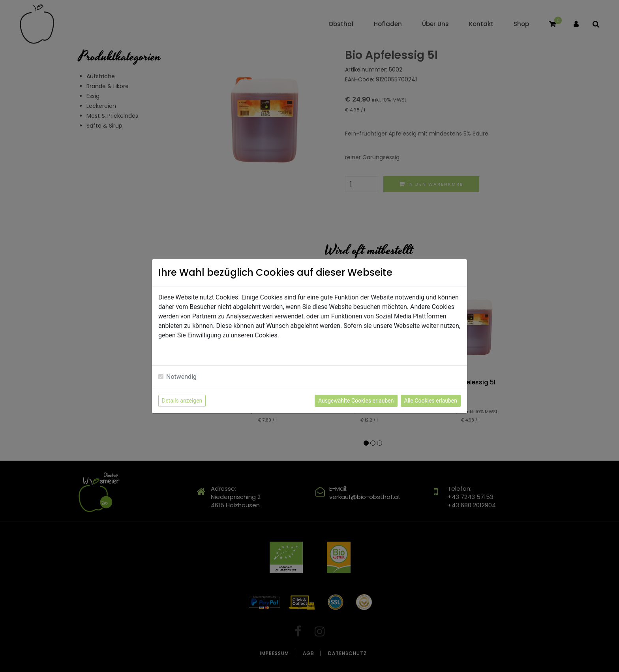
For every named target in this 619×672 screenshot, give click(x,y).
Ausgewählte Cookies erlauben (356, 401)
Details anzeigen (182, 401)
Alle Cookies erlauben (431, 401)
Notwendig (181, 377)
